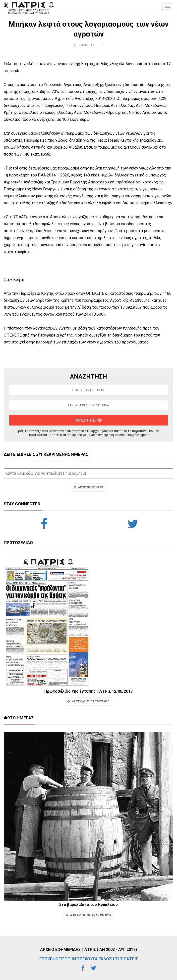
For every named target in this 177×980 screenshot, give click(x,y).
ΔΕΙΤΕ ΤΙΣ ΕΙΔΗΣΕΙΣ (88, 488)
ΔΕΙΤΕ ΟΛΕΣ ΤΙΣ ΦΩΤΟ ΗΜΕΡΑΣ (89, 915)
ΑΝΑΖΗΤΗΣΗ (88, 420)
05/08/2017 (86, 45)
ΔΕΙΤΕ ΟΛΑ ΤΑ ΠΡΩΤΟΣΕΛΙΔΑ (88, 702)
